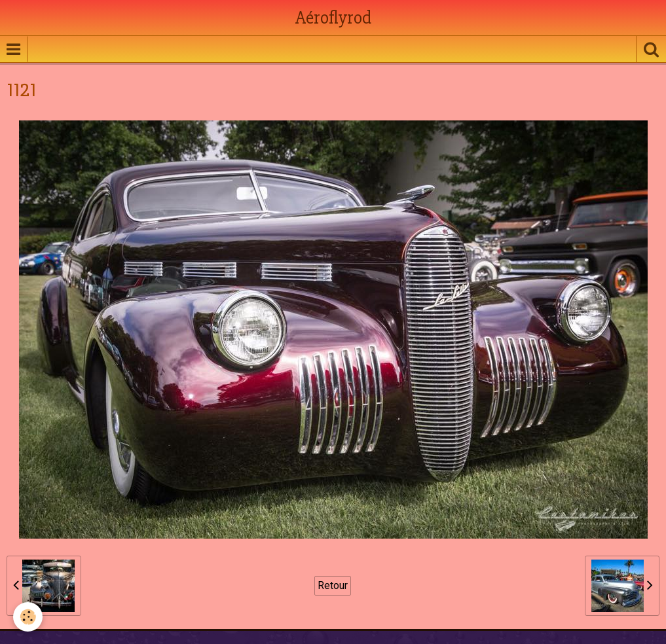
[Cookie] (28, 617)
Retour (333, 585)
